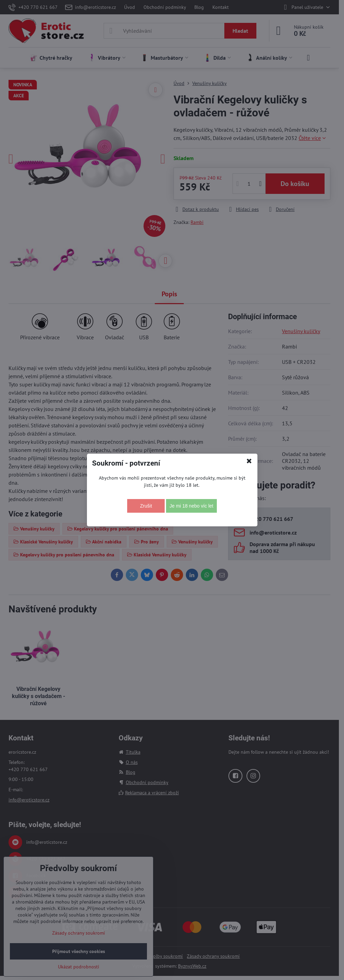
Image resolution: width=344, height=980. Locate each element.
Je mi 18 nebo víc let (191, 506)
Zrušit (146, 506)
